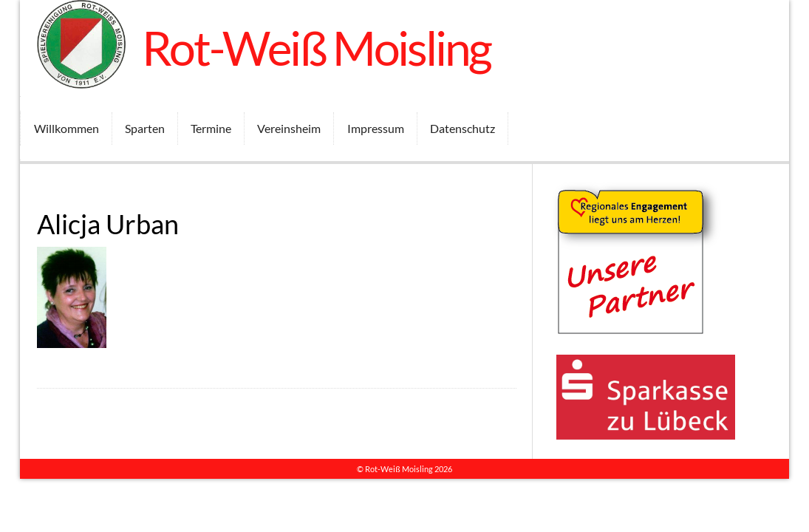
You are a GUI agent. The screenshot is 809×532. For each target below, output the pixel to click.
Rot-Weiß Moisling (317, 48)
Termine (211, 128)
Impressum (376, 128)
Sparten (145, 128)
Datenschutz (462, 128)
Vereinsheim (289, 128)
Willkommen (66, 128)
